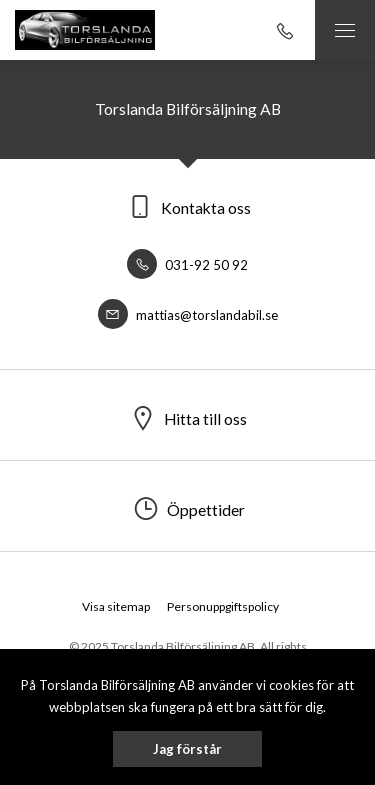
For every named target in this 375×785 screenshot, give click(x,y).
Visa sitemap (116, 606)
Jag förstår (187, 749)
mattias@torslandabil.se (188, 315)
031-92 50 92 (187, 265)
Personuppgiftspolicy (223, 606)
